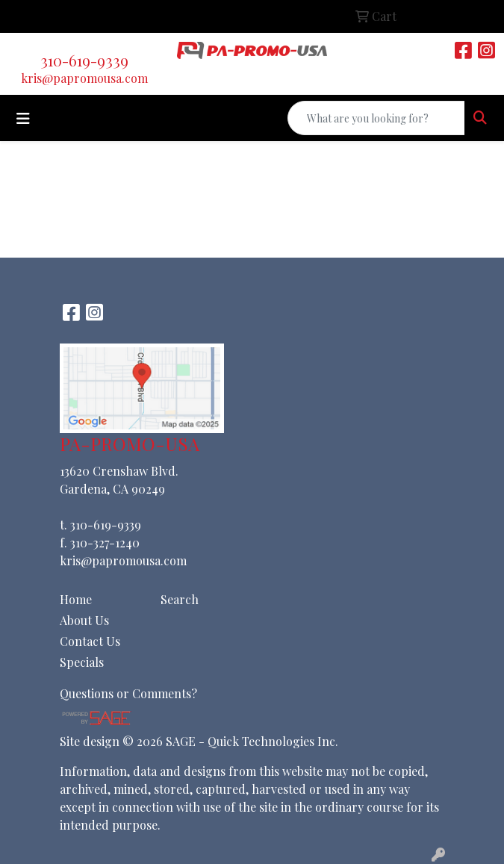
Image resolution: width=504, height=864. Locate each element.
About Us (84, 620)
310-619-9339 (84, 60)
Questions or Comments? (128, 693)
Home (76, 599)
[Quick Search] (376, 118)
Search (180, 599)
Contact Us (90, 641)
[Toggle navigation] (23, 118)
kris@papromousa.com (84, 78)
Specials (82, 662)
